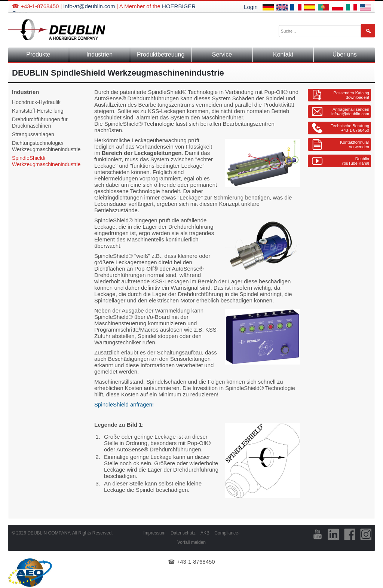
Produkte (38, 54)
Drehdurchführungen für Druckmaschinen (40, 123)
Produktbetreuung (161, 54)
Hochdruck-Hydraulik (36, 102)
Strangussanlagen (33, 134)
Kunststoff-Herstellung (38, 111)
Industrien (99, 54)
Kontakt (283, 54)
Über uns (345, 54)
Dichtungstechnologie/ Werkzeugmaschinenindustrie (46, 146)
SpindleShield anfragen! (124, 404)
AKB (205, 533)
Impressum (154, 533)
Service (222, 54)
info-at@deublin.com (89, 6)
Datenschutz (183, 533)
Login (251, 7)
